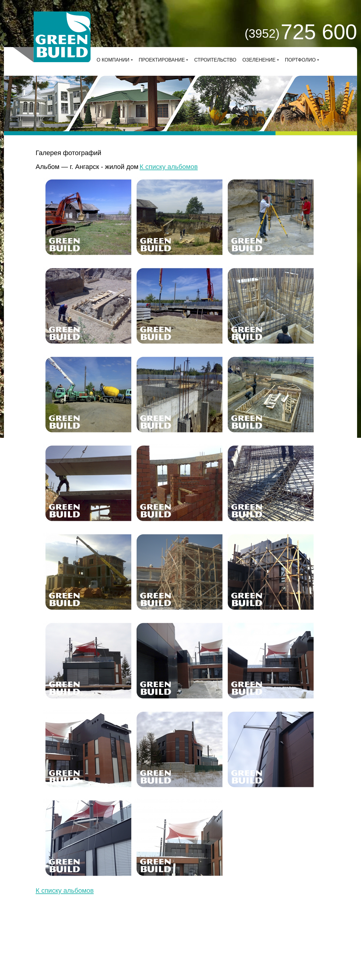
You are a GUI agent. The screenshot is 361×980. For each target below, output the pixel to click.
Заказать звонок (245, 937)
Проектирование (162, 60)
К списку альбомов (169, 167)
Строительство (215, 60)
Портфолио (300, 60)
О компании (113, 60)
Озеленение (259, 60)
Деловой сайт (98, 942)
